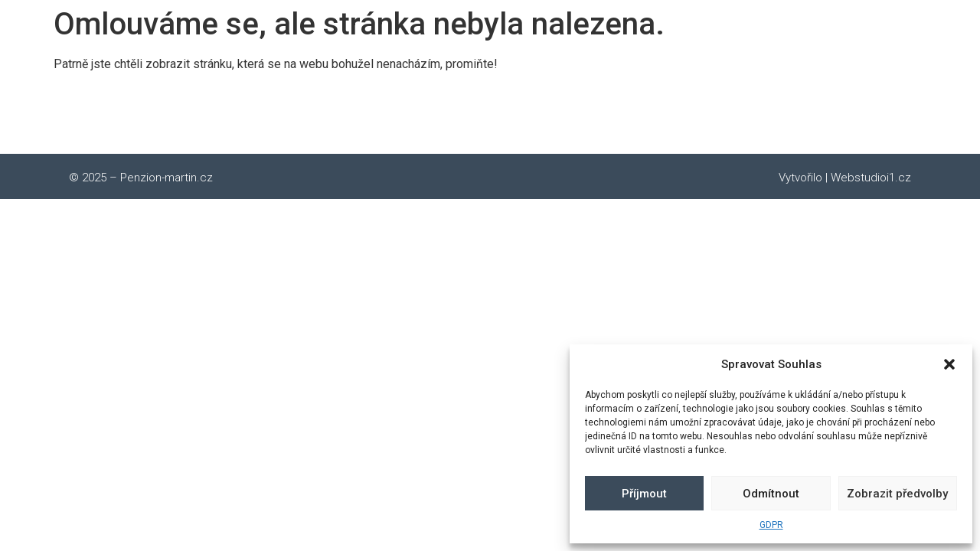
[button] (949, 364)
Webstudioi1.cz (871, 178)
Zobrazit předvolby (897, 494)
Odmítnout (771, 494)
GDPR (771, 525)
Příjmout (644, 494)
